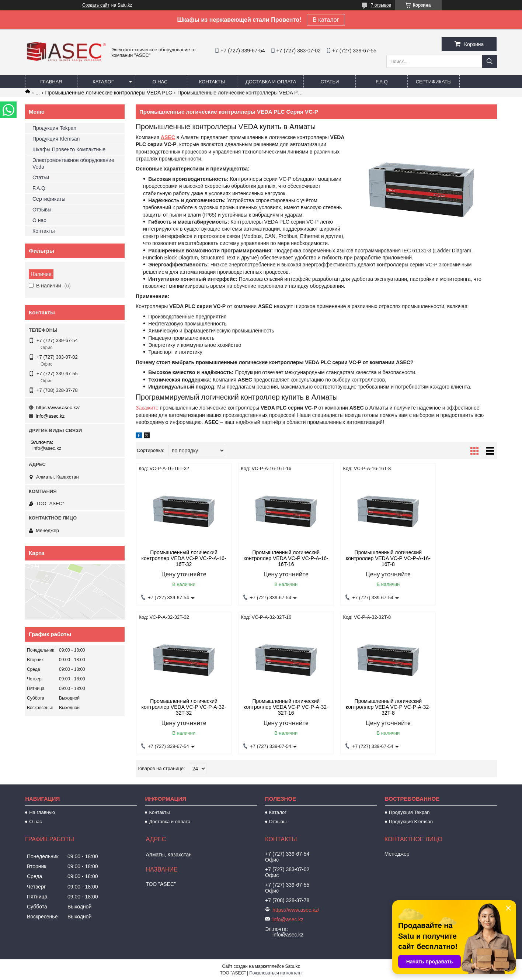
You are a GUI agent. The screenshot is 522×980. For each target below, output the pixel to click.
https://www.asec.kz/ (58, 408)
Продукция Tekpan (54, 128)
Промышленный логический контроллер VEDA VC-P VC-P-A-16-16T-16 (271, 558)
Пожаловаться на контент (276, 973)
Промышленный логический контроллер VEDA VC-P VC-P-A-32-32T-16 (179, 707)
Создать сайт (96, 5)
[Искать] (490, 61)
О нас (160, 82)
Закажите (147, 408)
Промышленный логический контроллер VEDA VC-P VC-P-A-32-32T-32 (454, 558)
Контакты (212, 82)
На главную (42, 812)
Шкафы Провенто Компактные (69, 149)
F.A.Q (382, 82)
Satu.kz (292, 966)
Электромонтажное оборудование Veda (73, 163)
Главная (51, 82)
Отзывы (42, 210)
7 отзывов (381, 5)
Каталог (103, 82)
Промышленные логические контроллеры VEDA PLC (109, 93)
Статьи (330, 82)
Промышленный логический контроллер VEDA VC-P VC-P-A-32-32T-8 (271, 707)
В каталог (326, 20)
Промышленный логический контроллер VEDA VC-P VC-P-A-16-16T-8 (362, 558)
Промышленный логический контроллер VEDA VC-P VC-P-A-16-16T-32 (179, 558)
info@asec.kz (50, 416)
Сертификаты (434, 82)
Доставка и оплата (271, 82)
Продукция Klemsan (56, 139)
